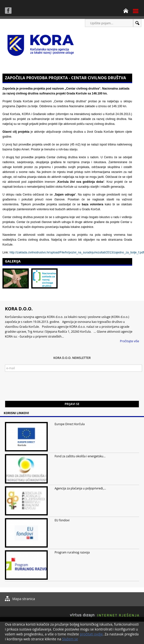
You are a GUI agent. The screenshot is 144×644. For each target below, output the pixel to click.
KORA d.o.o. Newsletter (72, 358)
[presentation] (42, 389)
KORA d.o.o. (19, 309)
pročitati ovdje (91, 634)
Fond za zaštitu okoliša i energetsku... (80, 456)
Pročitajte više (129, 341)
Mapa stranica (24, 599)
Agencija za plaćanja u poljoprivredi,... (80, 488)
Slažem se (70, 639)
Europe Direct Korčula (70, 424)
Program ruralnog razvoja (72, 552)
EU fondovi (62, 520)
